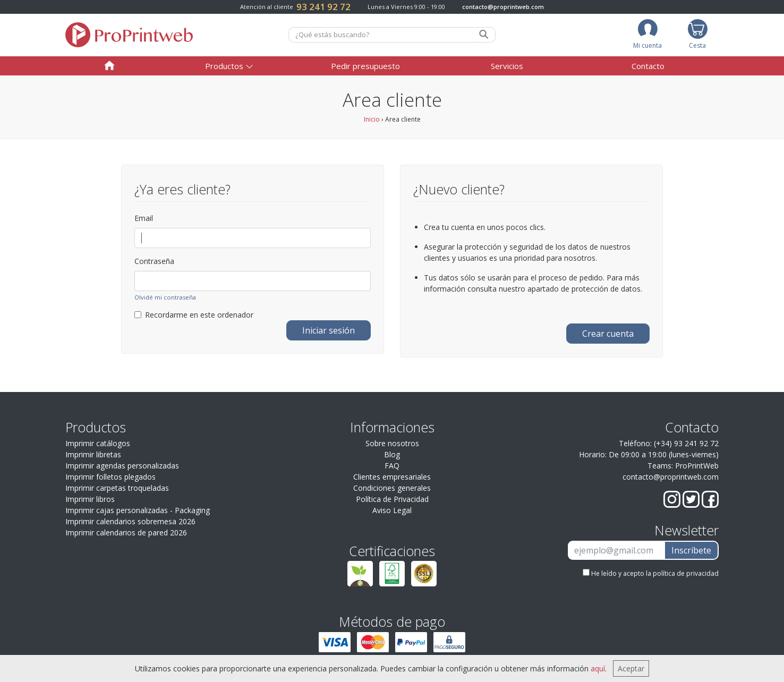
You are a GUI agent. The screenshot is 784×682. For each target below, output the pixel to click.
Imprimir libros (90, 499)
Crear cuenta (608, 334)
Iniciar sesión (329, 330)
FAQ (392, 466)
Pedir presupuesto (365, 66)
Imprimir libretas (93, 454)
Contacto (648, 66)
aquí (598, 668)
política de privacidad (686, 573)
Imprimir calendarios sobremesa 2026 (130, 521)
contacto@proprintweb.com (503, 7)
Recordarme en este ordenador (194, 315)
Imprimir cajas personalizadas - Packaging (138, 510)
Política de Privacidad (392, 499)
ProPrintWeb (697, 466)
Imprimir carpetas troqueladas (117, 488)
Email (144, 218)
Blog (392, 454)
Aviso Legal (392, 510)
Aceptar (631, 668)
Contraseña (154, 261)
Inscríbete (691, 550)
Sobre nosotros (392, 443)
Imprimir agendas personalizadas (122, 466)
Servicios (507, 66)
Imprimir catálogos (98, 443)
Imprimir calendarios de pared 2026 (126, 532)
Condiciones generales (392, 488)
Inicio (372, 119)
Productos (224, 66)
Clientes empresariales (392, 477)
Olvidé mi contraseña (165, 297)
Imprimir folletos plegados (110, 477)
